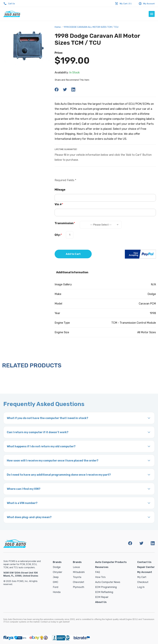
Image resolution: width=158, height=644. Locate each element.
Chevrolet (79, 582)
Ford (56, 587)
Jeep (56, 577)
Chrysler (57, 572)
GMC (56, 582)
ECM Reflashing (104, 592)
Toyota (77, 577)
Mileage (60, 190)
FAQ (98, 572)
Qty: (58, 235)
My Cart (142, 577)
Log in (141, 587)
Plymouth (79, 587)
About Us (101, 602)
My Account (147, 4)
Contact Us (144, 562)
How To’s (100, 577)
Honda (57, 592)
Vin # (59, 204)
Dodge (57, 567)
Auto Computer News (108, 582)
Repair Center (146, 567)
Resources (102, 567)
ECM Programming (106, 587)
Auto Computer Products (111, 562)
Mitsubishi (79, 572)
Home (58, 27)
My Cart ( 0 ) (126, 4)
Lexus (76, 567)
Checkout (143, 582)
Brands (57, 562)
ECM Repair (102, 597)
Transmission (65, 223)
